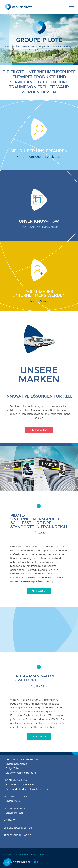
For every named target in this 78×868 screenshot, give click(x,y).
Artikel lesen (39, 591)
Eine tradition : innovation (20, 785)
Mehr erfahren (39, 430)
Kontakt (9, 820)
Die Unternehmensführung (21, 773)
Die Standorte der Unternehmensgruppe (29, 789)
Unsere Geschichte (16, 764)
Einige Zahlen (13, 768)
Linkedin (36, 861)
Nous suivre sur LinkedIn (17, 862)
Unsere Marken (14, 809)
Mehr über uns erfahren (21, 760)
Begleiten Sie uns (15, 797)
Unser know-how (15, 780)
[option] (39, 39)
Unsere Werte (13, 801)
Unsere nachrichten (18, 828)
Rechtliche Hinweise (17, 835)
